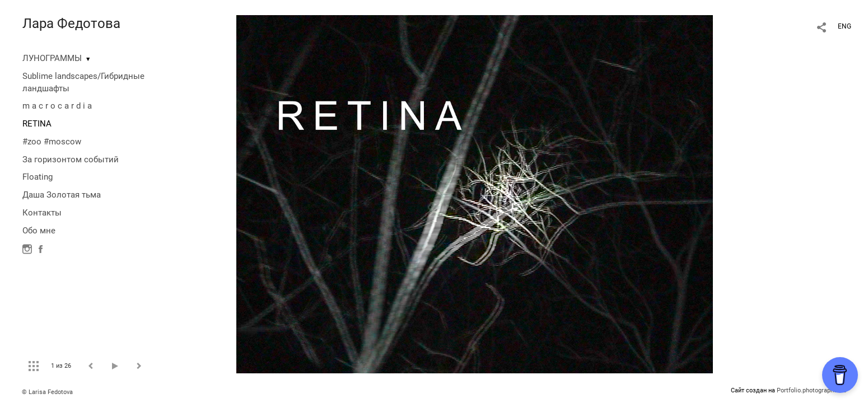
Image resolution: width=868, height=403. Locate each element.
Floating (38, 177)
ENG (844, 26)
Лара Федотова (71, 24)
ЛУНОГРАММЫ (52, 58)
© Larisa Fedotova (47, 392)
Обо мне (39, 231)
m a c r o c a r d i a (57, 106)
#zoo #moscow (52, 142)
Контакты (42, 213)
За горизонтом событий (71, 160)
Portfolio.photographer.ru (811, 390)
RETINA (37, 124)
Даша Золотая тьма (62, 195)
